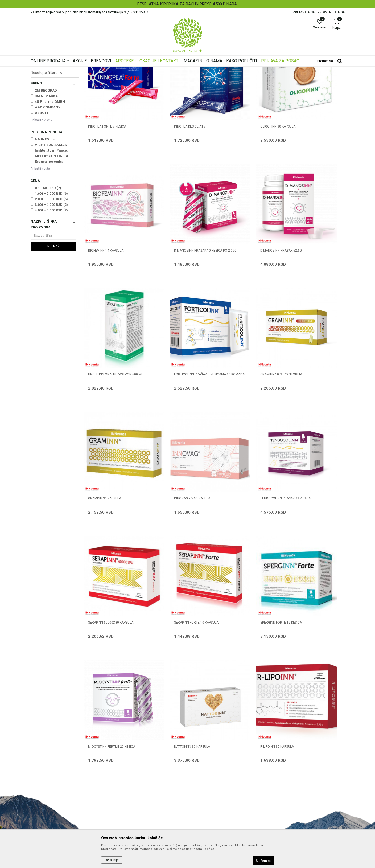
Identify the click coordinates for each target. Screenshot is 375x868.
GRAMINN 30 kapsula (171, 382)
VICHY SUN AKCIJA (51, 211)
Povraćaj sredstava (206, 802)
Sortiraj (230, 78)
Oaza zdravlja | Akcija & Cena (52, 70)
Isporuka (197, 779)
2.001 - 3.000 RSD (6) (51, 266)
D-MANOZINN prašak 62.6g (175, 278)
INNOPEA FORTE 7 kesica (107, 173)
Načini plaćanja (203, 764)
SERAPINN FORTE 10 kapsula (177, 486)
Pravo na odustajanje (208, 809)
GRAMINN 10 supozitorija (109, 382)
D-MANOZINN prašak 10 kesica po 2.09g (112, 280)
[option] (187, 4)
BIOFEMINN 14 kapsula (305, 173)
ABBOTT (42, 179)
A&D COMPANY (48, 174)
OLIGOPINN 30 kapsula (239, 173)
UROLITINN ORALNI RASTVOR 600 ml (246, 280)
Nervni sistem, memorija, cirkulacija (49, 114)
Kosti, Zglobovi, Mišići (49, 106)
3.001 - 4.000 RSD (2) (51, 271)
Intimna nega (43, 95)
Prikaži (277, 78)
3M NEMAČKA (46, 163)
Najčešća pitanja (124, 764)
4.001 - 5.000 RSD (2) (51, 277)
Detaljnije (112, 860)
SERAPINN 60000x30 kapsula (111, 486)
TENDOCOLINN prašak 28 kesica (313, 382)
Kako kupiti (199, 757)
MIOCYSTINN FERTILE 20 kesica (311, 486)
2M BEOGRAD (46, 157)
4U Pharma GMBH (50, 168)
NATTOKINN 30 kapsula (106, 591)
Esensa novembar (50, 228)
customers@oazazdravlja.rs (54, 782)
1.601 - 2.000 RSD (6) (51, 260)
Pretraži (53, 313)
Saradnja (118, 750)
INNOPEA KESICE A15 (170, 173)
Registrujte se (331, 12)
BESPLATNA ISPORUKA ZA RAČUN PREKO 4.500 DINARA (187, 4)
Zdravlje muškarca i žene (51, 101)
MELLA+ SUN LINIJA (51, 222)
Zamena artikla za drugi (210, 787)
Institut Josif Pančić (51, 217)
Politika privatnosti (206, 750)
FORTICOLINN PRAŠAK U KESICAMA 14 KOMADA (314, 280)
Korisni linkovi (122, 772)
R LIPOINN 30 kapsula (171, 591)
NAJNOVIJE (45, 206)
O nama (117, 742)
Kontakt (117, 757)
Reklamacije (201, 794)
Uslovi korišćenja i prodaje (212, 742)
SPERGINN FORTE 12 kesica (242, 486)
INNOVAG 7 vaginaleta (239, 382)
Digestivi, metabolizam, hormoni (48, 125)
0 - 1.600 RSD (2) (48, 254)
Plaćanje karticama (206, 772)
